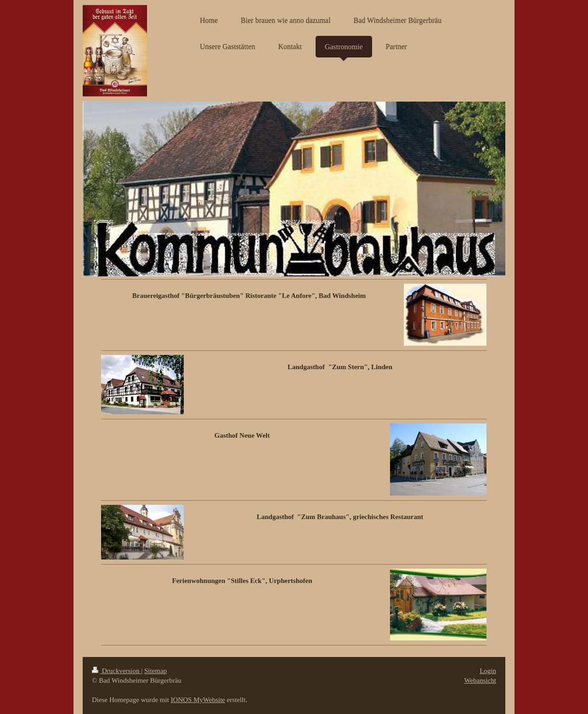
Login (488, 671)
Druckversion (116, 671)
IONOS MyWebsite (198, 700)
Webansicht (480, 680)
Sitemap (155, 671)
